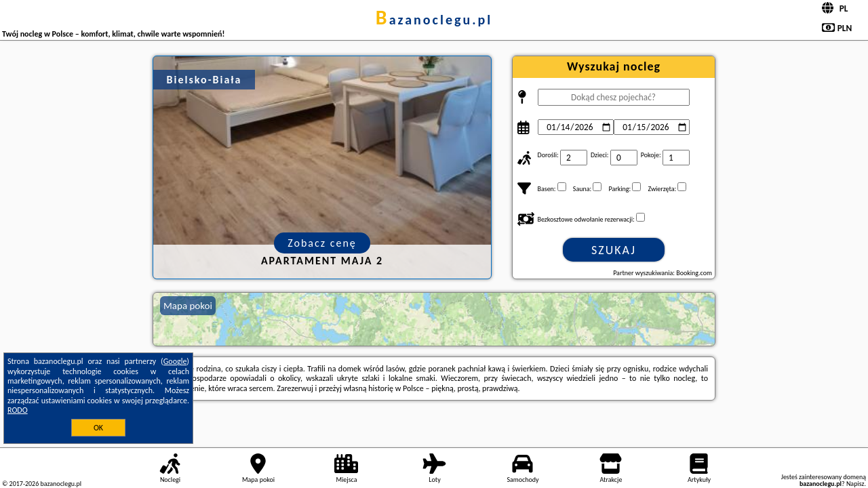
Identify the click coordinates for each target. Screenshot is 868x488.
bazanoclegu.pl (434, 20)
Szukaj (614, 250)
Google (175, 361)
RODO (18, 410)
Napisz (855, 484)
